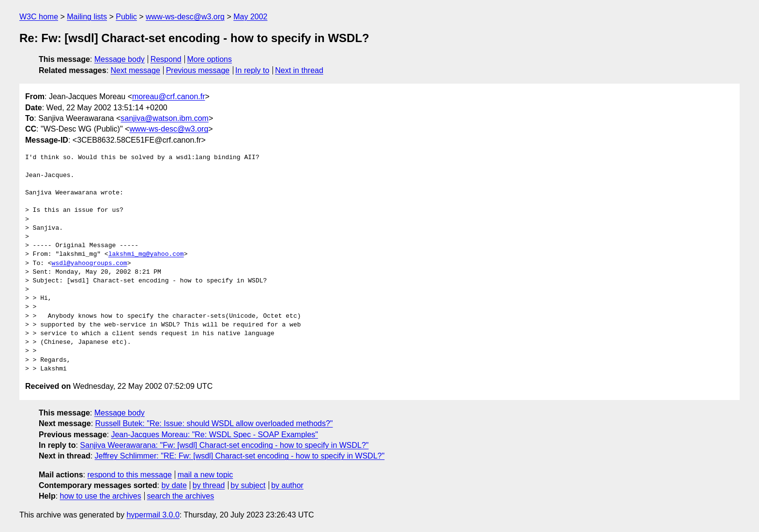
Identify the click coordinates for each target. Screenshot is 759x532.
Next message (136, 70)
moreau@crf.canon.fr (169, 96)
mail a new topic (205, 475)
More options (210, 59)
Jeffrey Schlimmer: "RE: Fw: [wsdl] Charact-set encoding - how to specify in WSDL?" (240, 456)
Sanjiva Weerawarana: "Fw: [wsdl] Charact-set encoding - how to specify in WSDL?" (224, 445)
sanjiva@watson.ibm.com (165, 118)
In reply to (252, 70)
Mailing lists (87, 17)
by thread (209, 485)
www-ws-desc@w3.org (185, 17)
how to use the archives (101, 496)
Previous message (198, 70)
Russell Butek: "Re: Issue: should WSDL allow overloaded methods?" (214, 423)
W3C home (39, 17)
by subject (248, 485)
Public (126, 17)
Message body (120, 59)
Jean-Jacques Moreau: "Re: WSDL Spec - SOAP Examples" (214, 435)
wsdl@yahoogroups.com (90, 264)
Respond (166, 59)
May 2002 (250, 17)
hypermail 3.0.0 (153, 515)
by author (287, 485)
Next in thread (299, 70)
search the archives (181, 496)
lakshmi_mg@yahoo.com (146, 254)
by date (174, 485)
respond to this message (129, 475)
